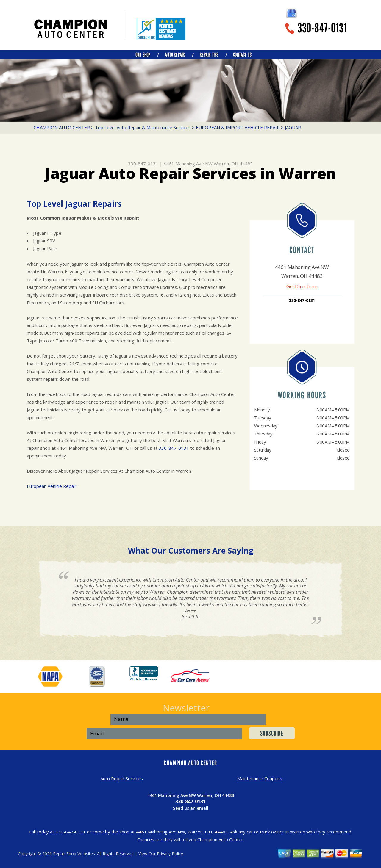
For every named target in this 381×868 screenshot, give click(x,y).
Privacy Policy (170, 854)
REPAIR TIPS (209, 55)
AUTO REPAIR (175, 55)
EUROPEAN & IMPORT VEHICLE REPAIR (238, 127)
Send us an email (191, 808)
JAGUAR (293, 127)
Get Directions (302, 286)
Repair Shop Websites (74, 854)
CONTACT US (242, 55)
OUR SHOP (143, 55)
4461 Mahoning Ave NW (188, 164)
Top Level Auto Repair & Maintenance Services (143, 127)
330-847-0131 (322, 28)
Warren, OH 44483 (233, 164)
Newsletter (186, 708)
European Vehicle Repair (52, 486)
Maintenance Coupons (260, 778)
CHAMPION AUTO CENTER (62, 127)
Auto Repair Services (122, 778)
